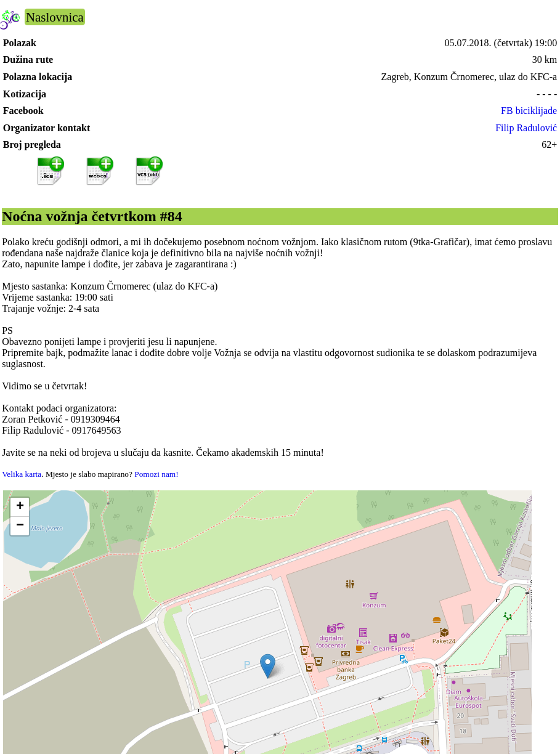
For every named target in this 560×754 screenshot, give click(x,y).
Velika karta (22, 474)
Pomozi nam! (156, 474)
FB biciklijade (529, 111)
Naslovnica (55, 17)
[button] (268, 666)
